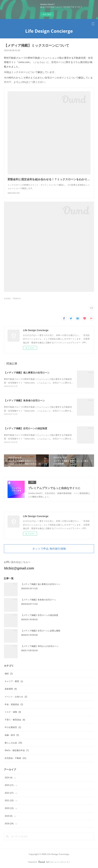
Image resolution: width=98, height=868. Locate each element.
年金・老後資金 (14, 704)
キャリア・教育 (14, 681)
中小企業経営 (13, 727)
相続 (9, 674)
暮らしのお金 (13, 743)
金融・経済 (12, 735)
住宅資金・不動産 (15, 758)
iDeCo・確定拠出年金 (17, 750)
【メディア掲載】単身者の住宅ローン (24, 401)
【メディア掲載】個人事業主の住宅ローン (27, 373)
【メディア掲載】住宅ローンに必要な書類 (41, 631)
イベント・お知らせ (16, 697)
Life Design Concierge (49, 31)
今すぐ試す (47, 14)
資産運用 (11, 689)
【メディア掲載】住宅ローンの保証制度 (26, 428)
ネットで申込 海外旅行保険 (49, 549)
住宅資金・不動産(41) (12, 298)
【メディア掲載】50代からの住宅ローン (40, 646)
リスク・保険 (13, 712)
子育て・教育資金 (15, 720)
